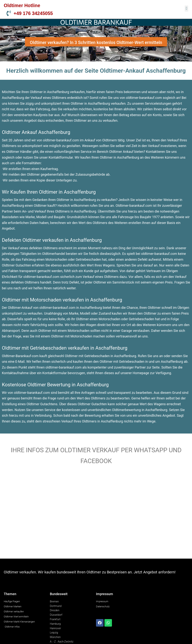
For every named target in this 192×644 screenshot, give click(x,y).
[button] (186, 9)
